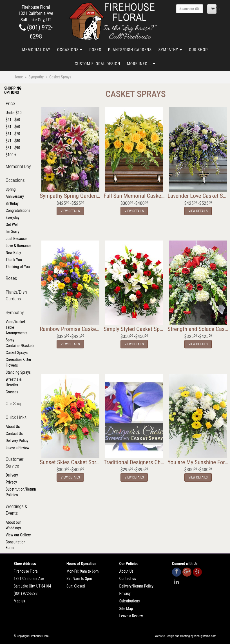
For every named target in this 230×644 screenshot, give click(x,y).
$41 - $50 (13, 120)
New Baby (13, 253)
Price (10, 103)
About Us (13, 427)
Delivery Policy (17, 441)
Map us (20, 601)
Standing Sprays (18, 372)
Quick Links (16, 417)
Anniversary (15, 196)
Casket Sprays (17, 353)
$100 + (11, 155)
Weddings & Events (16, 510)
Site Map (126, 609)
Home (18, 77)
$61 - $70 (13, 134)
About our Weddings (13, 525)
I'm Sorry (12, 232)
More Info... (139, 64)
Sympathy (168, 50)
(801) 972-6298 (26, 593)
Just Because (16, 239)
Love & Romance (19, 246)
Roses (95, 50)
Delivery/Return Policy (136, 586)
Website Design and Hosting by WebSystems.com (186, 636)
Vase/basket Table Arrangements (17, 327)
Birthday (12, 203)
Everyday (13, 217)
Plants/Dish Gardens (130, 50)
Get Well (12, 225)
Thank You (14, 260)
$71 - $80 (13, 141)
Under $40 (14, 113)
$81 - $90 (13, 148)
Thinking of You (18, 267)
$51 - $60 (13, 127)
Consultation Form (15, 545)
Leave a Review (17, 448)
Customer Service (15, 462)
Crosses (12, 392)
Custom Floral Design (97, 64)
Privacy (11, 482)
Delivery (12, 475)
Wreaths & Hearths (14, 382)
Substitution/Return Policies (19, 492)
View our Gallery (18, 535)
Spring (11, 189)
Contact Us (14, 434)
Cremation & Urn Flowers (18, 362)
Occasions (68, 50)
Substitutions (130, 601)
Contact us (128, 579)
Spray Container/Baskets (19, 343)
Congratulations (18, 210)
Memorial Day (36, 50)
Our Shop (198, 50)
